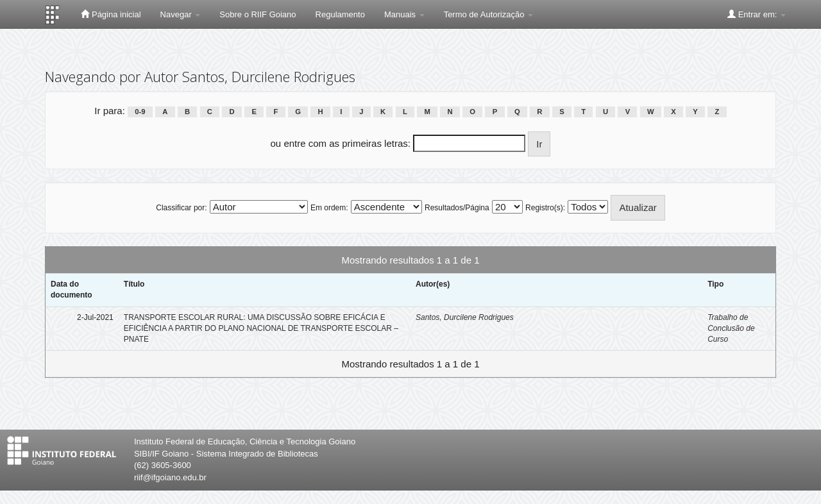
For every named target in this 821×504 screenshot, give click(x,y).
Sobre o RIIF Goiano (258, 14)
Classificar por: (181, 208)
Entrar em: (757, 14)
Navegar (181, 14)
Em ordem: (329, 208)
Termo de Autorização (488, 14)
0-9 (140, 112)
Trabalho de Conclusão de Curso (731, 328)
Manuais (404, 14)
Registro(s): (545, 208)
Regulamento (340, 14)
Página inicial (111, 14)
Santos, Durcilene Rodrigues (465, 317)
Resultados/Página (457, 208)
